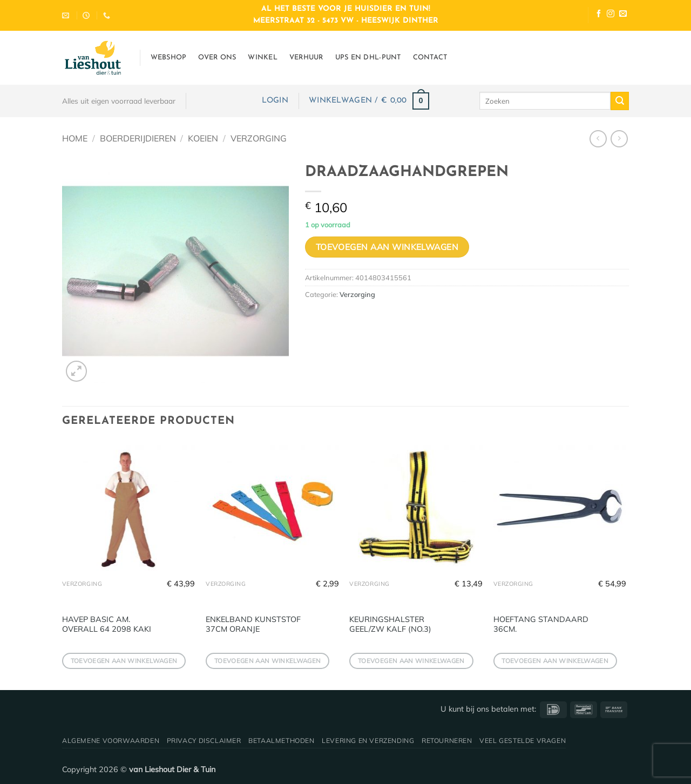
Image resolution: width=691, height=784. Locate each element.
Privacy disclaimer (204, 741)
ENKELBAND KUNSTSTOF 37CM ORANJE (253, 624)
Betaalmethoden (282, 741)
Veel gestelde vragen (523, 741)
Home (75, 138)
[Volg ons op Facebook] (599, 15)
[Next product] (598, 138)
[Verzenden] (620, 101)
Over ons (217, 58)
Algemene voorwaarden (111, 741)
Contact (430, 58)
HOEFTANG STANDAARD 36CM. (541, 624)
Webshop (169, 58)
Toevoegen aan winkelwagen (387, 247)
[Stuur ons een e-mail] (623, 15)
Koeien (203, 138)
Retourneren (447, 741)
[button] (275, 101)
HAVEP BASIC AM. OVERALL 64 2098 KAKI (107, 624)
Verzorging (259, 138)
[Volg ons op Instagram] (611, 15)
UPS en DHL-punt (368, 58)
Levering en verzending (368, 741)
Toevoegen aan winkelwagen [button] (124, 661)
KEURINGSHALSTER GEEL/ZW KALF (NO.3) (390, 624)
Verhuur (306, 58)
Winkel (263, 58)
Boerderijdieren (138, 138)
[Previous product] (619, 138)
